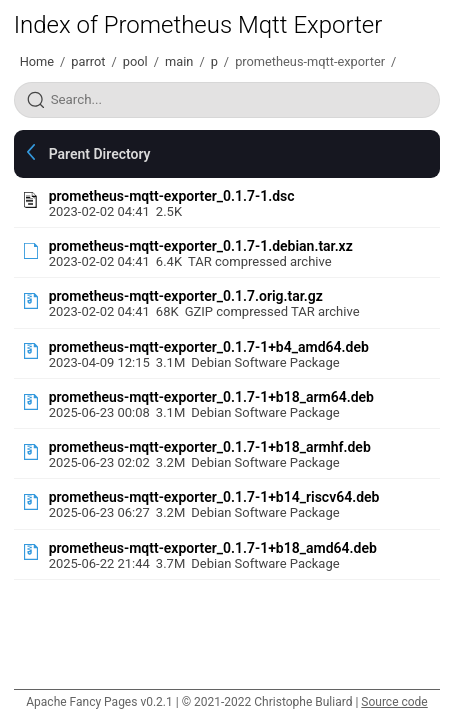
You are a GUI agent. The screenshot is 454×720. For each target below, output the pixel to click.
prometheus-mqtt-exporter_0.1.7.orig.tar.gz (186, 296)
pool (135, 61)
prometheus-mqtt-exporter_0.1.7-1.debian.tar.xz (201, 246)
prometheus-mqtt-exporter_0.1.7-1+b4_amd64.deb (209, 347)
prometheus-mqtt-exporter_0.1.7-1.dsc (172, 196)
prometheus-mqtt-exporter (310, 61)
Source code (394, 702)
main (179, 61)
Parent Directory (100, 154)
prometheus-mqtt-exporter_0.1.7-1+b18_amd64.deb (213, 548)
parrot (88, 61)
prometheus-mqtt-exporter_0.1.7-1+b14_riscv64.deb (214, 497)
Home (37, 61)
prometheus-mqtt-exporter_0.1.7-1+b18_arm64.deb (211, 397)
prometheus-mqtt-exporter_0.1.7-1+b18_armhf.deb (210, 447)
